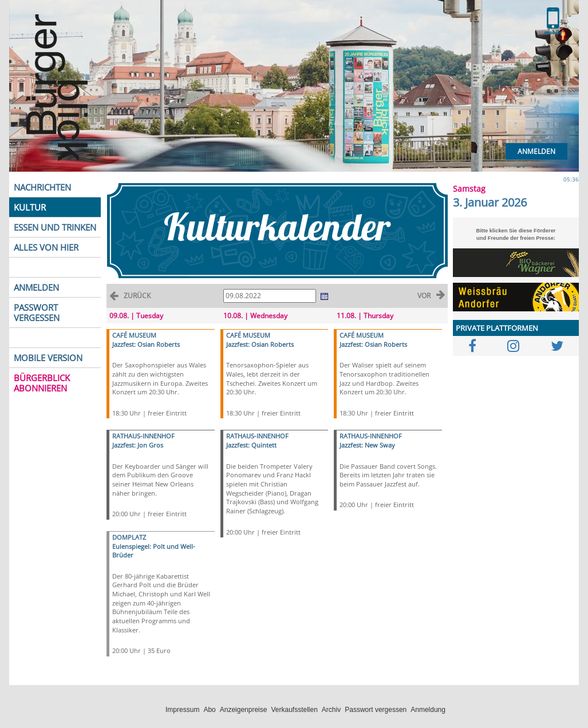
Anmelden (536, 151)
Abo (209, 710)
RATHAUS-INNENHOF (143, 436)
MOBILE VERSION (48, 358)
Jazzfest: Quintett (251, 445)
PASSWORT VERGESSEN (37, 312)
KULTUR (30, 207)
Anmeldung (428, 710)
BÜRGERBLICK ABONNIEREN (42, 383)
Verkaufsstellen (294, 710)
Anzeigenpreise (244, 710)
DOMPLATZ (129, 537)
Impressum (182, 710)
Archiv (331, 710)
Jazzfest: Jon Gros (138, 445)
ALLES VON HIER (46, 247)
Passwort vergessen (376, 710)
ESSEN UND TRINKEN (55, 227)
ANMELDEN (36, 287)
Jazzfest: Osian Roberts (146, 344)
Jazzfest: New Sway (367, 445)
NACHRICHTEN (42, 187)
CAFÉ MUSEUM (134, 335)
